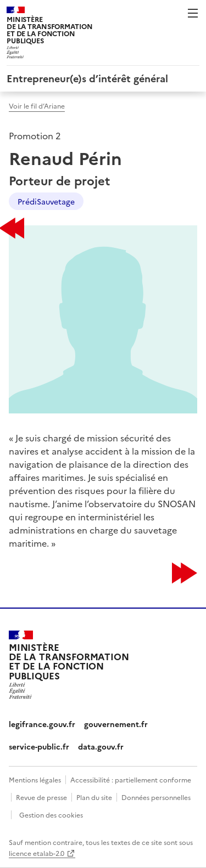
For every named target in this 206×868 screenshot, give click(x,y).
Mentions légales (35, 779)
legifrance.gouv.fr (42, 724)
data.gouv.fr (101, 746)
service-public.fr (39, 746)
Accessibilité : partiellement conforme (131, 779)
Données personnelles (156, 797)
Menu (193, 13)
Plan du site (94, 797)
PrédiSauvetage (46, 201)
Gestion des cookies (51, 815)
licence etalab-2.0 (37, 853)
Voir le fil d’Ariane (37, 106)
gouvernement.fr (116, 724)
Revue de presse (41, 797)
